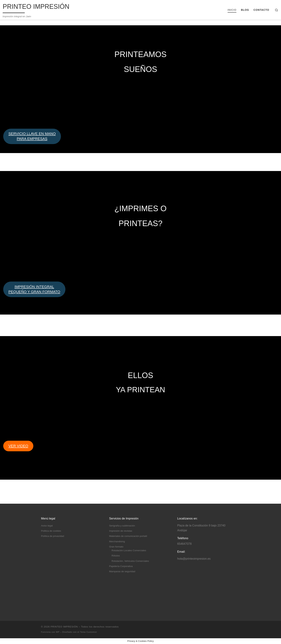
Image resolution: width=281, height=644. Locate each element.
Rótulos (116, 556)
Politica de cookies (51, 531)
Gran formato (116, 547)
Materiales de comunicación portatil (128, 536)
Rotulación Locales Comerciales (129, 550)
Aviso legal (47, 526)
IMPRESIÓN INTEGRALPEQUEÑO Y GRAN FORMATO (34, 289)
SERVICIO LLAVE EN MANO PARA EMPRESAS (32, 136)
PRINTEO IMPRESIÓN (64, 627)
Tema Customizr (89, 632)
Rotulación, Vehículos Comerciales (130, 561)
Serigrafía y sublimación (122, 526)
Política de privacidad (53, 536)
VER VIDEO (18, 446)
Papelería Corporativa (121, 566)
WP (58, 632)
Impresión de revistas (121, 531)
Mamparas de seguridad (122, 571)
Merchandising (117, 541)
